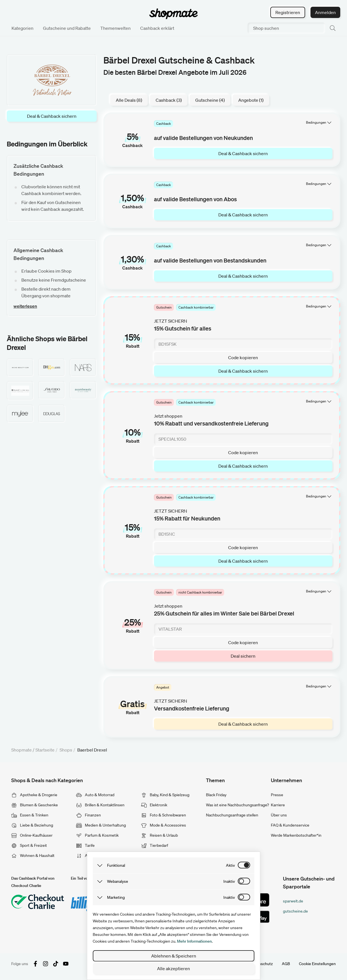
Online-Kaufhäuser (32, 835)
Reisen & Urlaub (159, 835)
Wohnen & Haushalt (33, 855)
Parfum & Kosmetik (97, 835)
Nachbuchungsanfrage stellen (232, 815)
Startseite (45, 750)
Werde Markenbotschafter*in (296, 835)
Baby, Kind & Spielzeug (165, 795)
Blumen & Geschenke (35, 805)
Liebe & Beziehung (32, 825)
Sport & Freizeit (29, 845)
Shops (66, 750)
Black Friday (216, 795)
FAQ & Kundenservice (290, 825)
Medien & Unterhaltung (101, 825)
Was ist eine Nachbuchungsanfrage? (237, 805)
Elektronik (154, 805)
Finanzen (89, 815)
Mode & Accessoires (164, 825)
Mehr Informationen (194, 941)
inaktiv (229, 881)
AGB (286, 964)
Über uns (279, 815)
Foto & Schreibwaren (164, 815)
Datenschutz (262, 964)
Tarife (85, 845)
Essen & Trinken (30, 815)
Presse (277, 795)
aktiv (230, 865)
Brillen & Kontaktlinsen (100, 805)
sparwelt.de (293, 901)
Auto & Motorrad (95, 795)
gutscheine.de (295, 911)
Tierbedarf (155, 845)
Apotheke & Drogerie (34, 795)
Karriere (278, 805)
